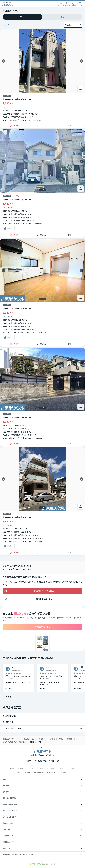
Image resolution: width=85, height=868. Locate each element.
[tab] (23, 17)
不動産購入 (41, 739)
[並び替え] (73, 25)
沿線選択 (70, 739)
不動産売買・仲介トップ (11, 739)
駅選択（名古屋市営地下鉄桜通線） (14, 742)
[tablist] (42, 17)
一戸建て (52, 739)
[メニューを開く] (80, 4)
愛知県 (61, 739)
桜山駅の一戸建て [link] (36, 742)
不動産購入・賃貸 (28, 739)
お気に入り (43, 126)
